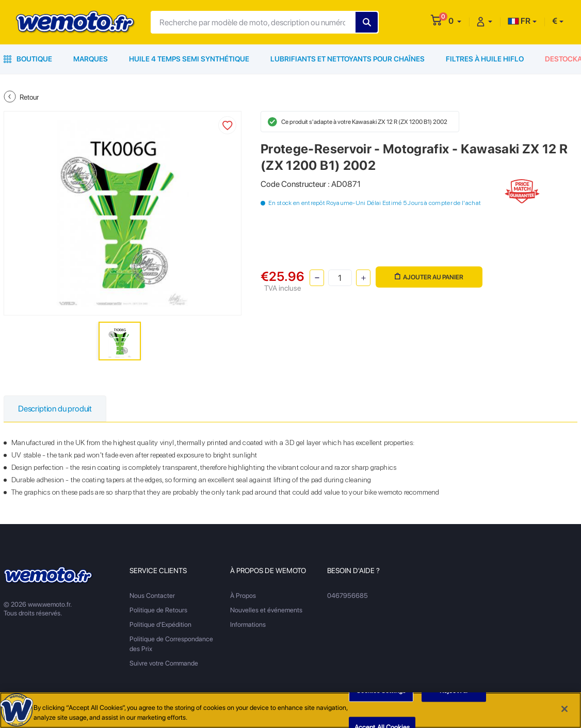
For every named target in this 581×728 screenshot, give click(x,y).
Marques (91, 59)
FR (519, 21)
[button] (455, 21)
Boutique (28, 59)
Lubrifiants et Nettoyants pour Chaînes (348, 59)
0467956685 (348, 596)
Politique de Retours (158, 610)
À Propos (243, 596)
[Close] (564, 709)
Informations (248, 624)
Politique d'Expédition (160, 624)
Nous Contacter (152, 596)
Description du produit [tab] (55, 409)
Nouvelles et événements (266, 610)
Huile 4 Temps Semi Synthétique (189, 59)
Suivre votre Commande (164, 663)
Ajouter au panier (429, 277)
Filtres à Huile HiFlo (485, 59)
